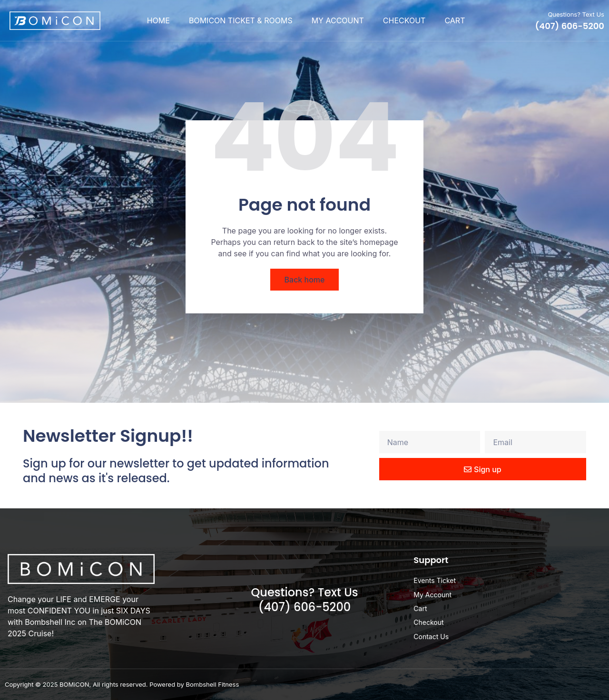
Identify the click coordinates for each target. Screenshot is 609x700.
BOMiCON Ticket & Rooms (241, 20)
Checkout (404, 20)
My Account (338, 20)
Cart (455, 20)
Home (158, 20)
